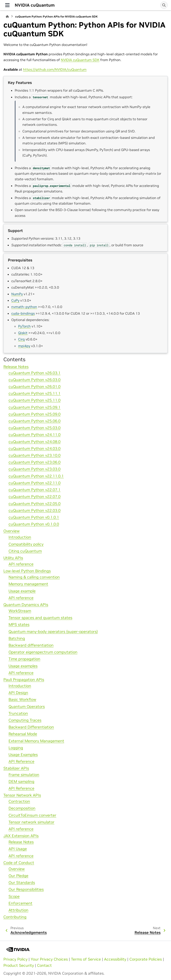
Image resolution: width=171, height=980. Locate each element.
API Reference (21, 761)
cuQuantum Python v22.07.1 (35, 490)
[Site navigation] (7, 5)
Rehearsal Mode (23, 734)
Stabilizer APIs (16, 768)
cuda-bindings (23, 313)
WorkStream (20, 611)
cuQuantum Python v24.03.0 (35, 449)
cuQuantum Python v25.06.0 (35, 421)
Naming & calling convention (34, 577)
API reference (21, 564)
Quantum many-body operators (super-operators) (53, 632)
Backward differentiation (31, 645)
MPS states (19, 625)
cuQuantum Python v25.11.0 (35, 400)
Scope (14, 896)
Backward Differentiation (31, 727)
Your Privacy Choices (49, 959)
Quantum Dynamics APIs (26, 605)
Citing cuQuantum (25, 551)
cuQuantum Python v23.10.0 (35, 455)
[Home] (7, 17)
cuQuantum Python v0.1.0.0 (34, 524)
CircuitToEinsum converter (32, 815)
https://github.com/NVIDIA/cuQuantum (55, 69)
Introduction (20, 537)
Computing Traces (25, 720)
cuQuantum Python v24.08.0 (35, 442)
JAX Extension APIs (21, 836)
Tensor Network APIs (22, 795)
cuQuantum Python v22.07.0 (35, 497)
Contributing (15, 917)
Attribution (18, 910)
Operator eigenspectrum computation (43, 652)
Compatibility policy (26, 544)
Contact (44, 965)
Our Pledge (18, 876)
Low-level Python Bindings (27, 571)
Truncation (18, 713)
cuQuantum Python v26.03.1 (35, 373)
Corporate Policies (146, 959)
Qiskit (23, 333)
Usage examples (23, 666)
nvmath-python (24, 307)
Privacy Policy (15, 959)
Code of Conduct (19, 863)
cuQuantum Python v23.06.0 (35, 462)
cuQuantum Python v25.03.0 (35, 428)
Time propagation (24, 659)
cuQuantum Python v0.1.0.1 (34, 517)
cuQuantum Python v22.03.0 (35, 511)
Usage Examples (23, 755)
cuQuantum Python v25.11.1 (35, 393)
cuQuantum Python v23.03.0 (35, 469)
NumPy (17, 294)
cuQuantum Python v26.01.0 (35, 387)
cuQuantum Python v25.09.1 (35, 407)
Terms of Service (86, 959)
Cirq (21, 339)
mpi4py (24, 346)
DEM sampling (21, 782)
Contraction (19, 801)
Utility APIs (13, 558)
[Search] (164, 5)
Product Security (19, 965)
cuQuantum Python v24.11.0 (35, 435)
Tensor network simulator (31, 822)
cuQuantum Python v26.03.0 (35, 380)
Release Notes (16, 367)
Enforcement (20, 903)
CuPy (15, 300)
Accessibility (115, 959)
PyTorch (24, 326)
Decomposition (22, 808)
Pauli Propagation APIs (24, 680)
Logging (16, 748)
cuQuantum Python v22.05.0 (35, 504)
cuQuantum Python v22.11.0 (35, 483)
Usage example (22, 591)
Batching (17, 638)
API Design (18, 693)
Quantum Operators (27, 707)
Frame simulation (24, 775)
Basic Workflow (22, 700)
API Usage (18, 849)
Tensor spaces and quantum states (40, 618)
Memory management (28, 584)
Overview (12, 531)
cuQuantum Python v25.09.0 (35, 414)
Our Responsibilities (26, 889)
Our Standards (22, 883)
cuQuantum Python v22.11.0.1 (36, 476)
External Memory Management (36, 741)
